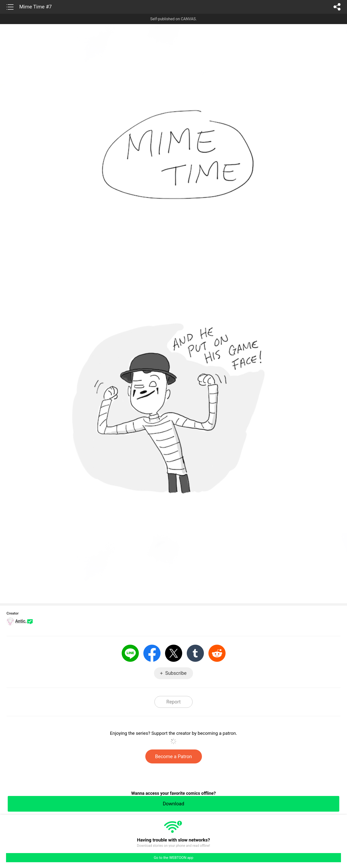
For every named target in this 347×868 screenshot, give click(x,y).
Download (173, 804)
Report (173, 702)
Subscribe (176, 673)
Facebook (152, 653)
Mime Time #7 (36, 7)
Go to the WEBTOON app (173, 858)
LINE (130, 653)
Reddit (217, 653)
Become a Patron (174, 756)
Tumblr (195, 653)
